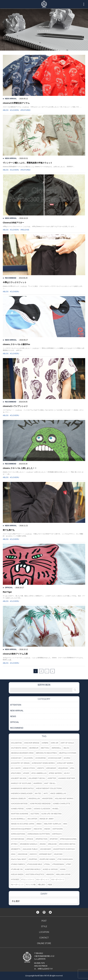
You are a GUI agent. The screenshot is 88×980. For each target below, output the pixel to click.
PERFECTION (42, 839)
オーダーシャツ (43, 880)
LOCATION (44, 932)
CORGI (67, 758)
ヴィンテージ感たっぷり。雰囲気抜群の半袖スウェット (28, 163)
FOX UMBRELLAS (39, 773)
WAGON (50, 874)
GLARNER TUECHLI (37, 778)
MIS (66, 824)
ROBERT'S (16, 849)
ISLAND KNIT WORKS (65, 799)
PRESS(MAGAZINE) (69, 839)
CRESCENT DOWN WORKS (44, 763)
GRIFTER (52, 778)
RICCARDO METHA (68, 844)
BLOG (6, 110)
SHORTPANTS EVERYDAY (65, 849)
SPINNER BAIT (46, 854)
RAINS (43, 844)
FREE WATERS (56, 773)
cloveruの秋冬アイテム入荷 (15, 654)
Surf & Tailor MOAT (19, 859)
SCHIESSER (46, 849)
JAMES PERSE (18, 809)
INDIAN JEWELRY (19, 799)
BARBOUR (34, 748)
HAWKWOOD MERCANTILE (23, 788)
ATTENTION (16, 705)
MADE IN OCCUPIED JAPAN (23, 824)
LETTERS (35, 814)
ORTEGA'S (57, 834)
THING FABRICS (18, 864)
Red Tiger (7, 592)
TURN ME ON (17, 869)
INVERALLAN (35, 799)
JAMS (29, 809)
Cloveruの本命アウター (13, 223)
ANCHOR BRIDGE (32, 743)
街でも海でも (9, 530)
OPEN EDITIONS (19, 834)
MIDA (40, 824)
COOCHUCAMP (55, 758)
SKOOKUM (23, 854)
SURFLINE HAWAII (48, 859)
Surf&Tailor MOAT (44, 4)
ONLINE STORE (44, 943)
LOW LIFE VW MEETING (52, 814)
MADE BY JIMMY (47, 819)
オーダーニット (18, 885)
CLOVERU (15, 110)
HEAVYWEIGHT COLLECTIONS (49, 788)
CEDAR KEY (17, 758)
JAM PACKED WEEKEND (41, 804)
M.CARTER (33, 819)
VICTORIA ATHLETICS (35, 874)
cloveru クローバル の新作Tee (16, 344)
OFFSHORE (58, 829)
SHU (14, 854)
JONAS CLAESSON (42, 809)
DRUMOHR (51, 768)
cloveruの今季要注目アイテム (16, 103)
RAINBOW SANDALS (29, 844)
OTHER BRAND (18, 839)
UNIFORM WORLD (33, 869)
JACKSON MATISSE (20, 804)
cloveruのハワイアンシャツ (15, 406)
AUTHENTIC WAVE (19, 748)
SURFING (33, 859)
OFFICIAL (9, 588)
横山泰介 (42, 885)
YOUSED (15, 880)
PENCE (30, 839)
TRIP (69, 864)
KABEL (56, 809)
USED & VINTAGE (51, 869)
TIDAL (48, 864)
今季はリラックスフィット (15, 282)
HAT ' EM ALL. (50, 783)
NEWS (13, 716)
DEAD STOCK (30, 768)
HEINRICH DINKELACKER (22, 794)
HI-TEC (39, 794)
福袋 (50, 885)
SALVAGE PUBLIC (31, 849)
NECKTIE (38, 829)
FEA (73, 768)
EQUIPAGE (64, 768)
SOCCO (34, 854)
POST (44, 921)
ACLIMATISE (17, 743)
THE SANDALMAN (66, 859)
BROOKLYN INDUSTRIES (47, 753)
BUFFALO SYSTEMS (68, 753)
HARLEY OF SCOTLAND (21, 783)
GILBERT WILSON (19, 778)
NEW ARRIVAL (11, 99)
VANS (63, 869)
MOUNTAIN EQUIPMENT (22, 829)
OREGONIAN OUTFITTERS (39, 834)
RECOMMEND (11, 278)
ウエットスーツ (28, 880)
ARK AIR (55, 743)
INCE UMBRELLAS (59, 794)
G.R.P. (67, 773)
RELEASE (25, 230)
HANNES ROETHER (67, 778)
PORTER (54, 839)
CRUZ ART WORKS (66, 763)
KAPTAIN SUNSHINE (20, 814)
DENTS (41, 768)
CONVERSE (41, 758)
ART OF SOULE (68, 743)
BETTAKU (45, 748)
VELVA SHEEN (18, 874)
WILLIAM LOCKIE (64, 874)
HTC (46, 794)
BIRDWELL (57, 748)
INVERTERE (48, 799)
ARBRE (45, 743)
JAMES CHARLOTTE (62, 804)
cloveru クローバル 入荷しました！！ (20, 468)
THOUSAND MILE (35, 864)
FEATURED (26, 110)
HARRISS (38, 783)
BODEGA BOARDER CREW (23, 753)
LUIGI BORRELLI (19, 819)
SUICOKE (59, 854)
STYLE (44, 926)
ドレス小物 (31, 885)
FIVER (27, 773)
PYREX (15, 844)
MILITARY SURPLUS (53, 824)
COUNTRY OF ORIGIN (21, 763)
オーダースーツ (58, 880)
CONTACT (44, 938)
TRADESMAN (59, 864)
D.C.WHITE (16, 768)
